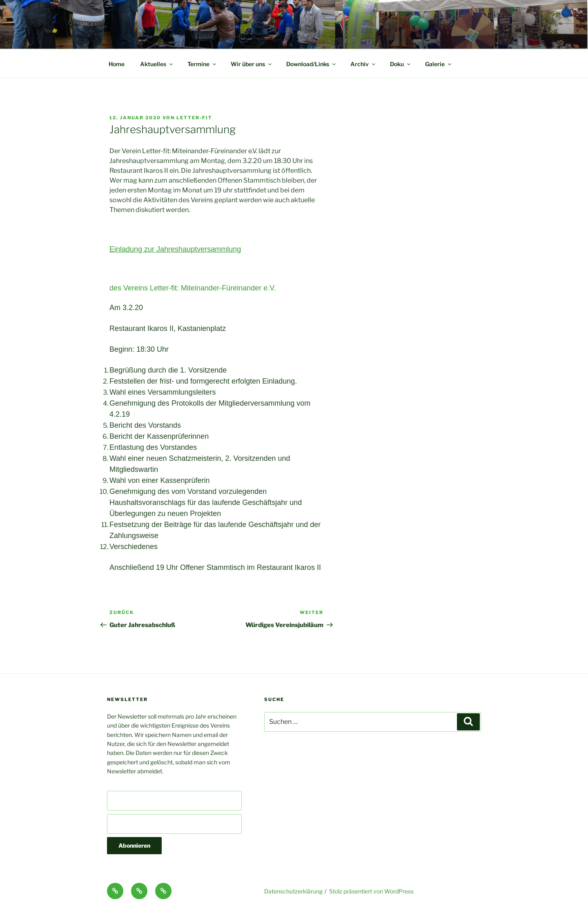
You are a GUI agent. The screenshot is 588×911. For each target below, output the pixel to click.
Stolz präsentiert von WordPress (371, 891)
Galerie (439, 64)
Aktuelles (157, 64)
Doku (401, 64)
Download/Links (312, 64)
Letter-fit (194, 118)
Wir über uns (252, 64)
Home (117, 64)
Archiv (363, 64)
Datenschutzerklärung (293, 891)
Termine (202, 64)
